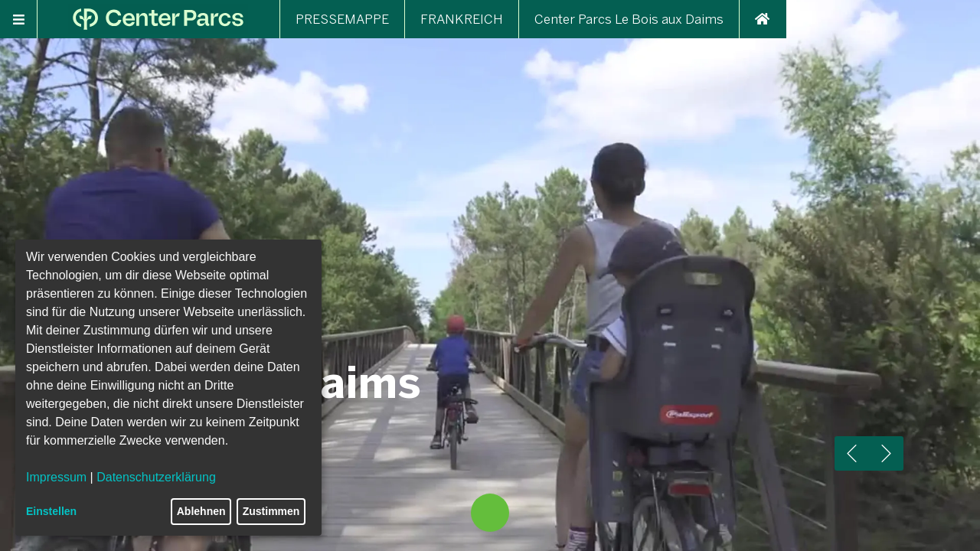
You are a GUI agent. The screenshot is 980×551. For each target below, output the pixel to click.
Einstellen (51, 511)
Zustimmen (271, 511)
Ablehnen (201, 511)
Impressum (56, 477)
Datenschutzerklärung (156, 477)
